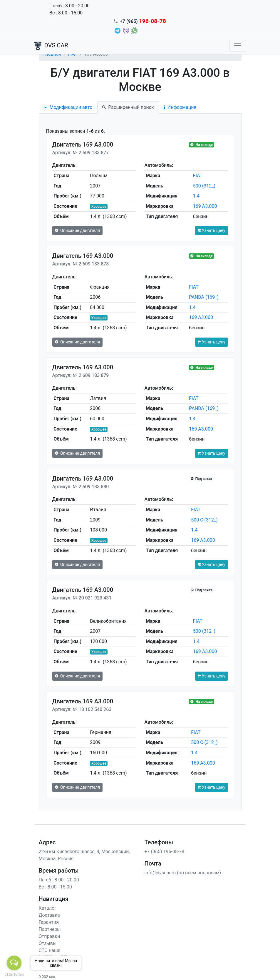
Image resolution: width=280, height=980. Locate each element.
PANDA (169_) (204, 297)
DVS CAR (51, 46)
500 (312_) (204, 186)
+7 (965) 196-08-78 (165, 852)
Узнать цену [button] (212, 230)
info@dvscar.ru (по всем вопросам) (183, 873)
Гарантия (49, 922)
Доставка (49, 915)
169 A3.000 (205, 206)
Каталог (48, 908)
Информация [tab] (180, 107)
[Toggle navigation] (238, 46)
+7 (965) (143, 21)
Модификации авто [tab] (68, 107)
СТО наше (50, 950)
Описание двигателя (78, 230)
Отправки (50, 936)
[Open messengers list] (14, 963)
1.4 (196, 196)
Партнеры (50, 929)
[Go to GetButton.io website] (14, 974)
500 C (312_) (204, 520)
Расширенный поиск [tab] (128, 107)
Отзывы (48, 943)
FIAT (198, 176)
